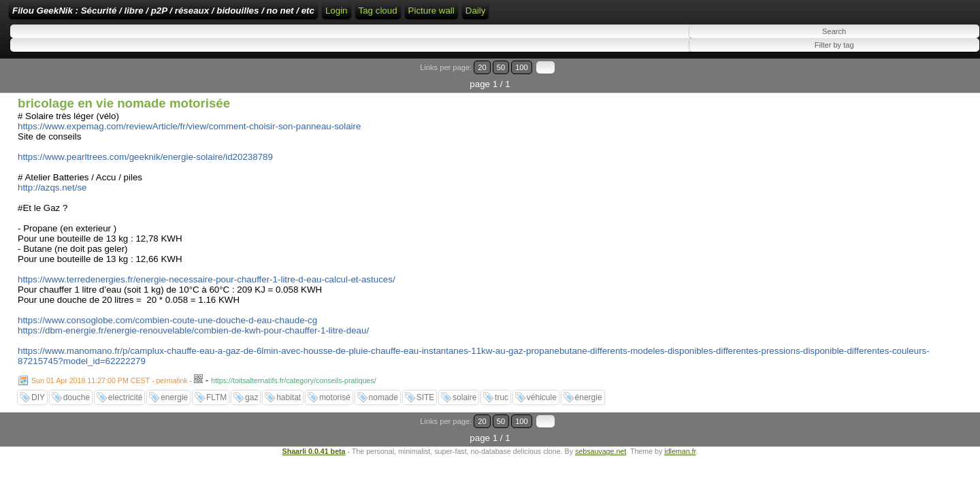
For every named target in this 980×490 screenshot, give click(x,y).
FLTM (216, 390)
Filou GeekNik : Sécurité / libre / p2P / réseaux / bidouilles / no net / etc (248, 15)
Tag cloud (614, 15)
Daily (711, 15)
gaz (251, 390)
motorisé (335, 390)
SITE (426, 390)
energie (174, 390)
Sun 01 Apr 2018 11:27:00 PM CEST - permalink (110, 373)
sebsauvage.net (601, 427)
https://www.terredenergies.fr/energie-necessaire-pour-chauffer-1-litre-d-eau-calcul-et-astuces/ (207, 272)
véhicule (542, 390)
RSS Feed (500, 15)
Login (456, 15)
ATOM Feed (559, 15)
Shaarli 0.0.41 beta (314, 427)
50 (923, 77)
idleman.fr (680, 427)
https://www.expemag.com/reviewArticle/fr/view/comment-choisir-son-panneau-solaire (189, 119)
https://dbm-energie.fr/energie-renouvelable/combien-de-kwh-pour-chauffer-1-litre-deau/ (193, 323)
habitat (289, 390)
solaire (464, 390)
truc (502, 390)
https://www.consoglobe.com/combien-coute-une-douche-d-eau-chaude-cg (167, 313)
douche (77, 390)
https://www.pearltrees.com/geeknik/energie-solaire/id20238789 (145, 149)
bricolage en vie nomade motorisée (124, 96)
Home (423, 15)
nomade (383, 390)
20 (910, 77)
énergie (589, 390)
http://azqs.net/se (52, 180)
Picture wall (667, 15)
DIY (38, 390)
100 (938, 77)
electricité (126, 390)
